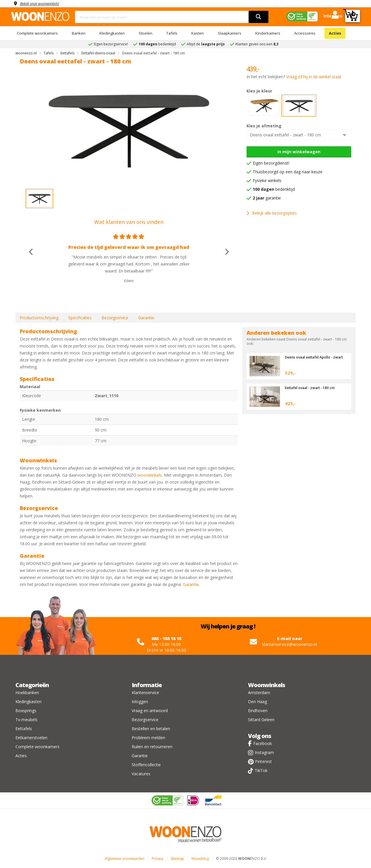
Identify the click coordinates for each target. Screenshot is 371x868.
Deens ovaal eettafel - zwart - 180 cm (285, 135)
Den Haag (257, 702)
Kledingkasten (112, 33)
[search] (258, 17)
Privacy (158, 859)
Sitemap (177, 859)
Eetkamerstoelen (31, 738)
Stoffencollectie (146, 765)
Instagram (264, 752)
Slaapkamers (230, 33)
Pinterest (263, 761)
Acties (335, 33)
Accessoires (305, 33)
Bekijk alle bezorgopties (272, 213)
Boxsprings (26, 711)
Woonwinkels (266, 685)
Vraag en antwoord (150, 711)
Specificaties (80, 318)
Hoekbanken (27, 693)
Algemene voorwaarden (125, 859)
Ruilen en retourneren (152, 747)
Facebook (263, 743)
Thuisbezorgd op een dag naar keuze (288, 172)
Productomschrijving (39, 318)
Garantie (146, 318)
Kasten (198, 33)
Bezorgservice (115, 318)
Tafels (172, 33)
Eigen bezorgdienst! (271, 163)
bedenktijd (274, 189)
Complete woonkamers (37, 33)
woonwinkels (150, 475)
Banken (79, 33)
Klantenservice (145, 693)
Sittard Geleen (261, 720)
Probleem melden (148, 738)
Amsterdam (259, 693)
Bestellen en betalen (151, 729)
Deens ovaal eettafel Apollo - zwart (312, 359)
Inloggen (140, 702)
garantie (267, 198)
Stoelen (146, 33)
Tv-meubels (26, 720)
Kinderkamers (268, 33)
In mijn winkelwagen (299, 152)
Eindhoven (258, 711)
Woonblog (200, 859)
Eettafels (24, 729)
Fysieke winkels (267, 180)
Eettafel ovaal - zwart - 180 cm (313, 388)
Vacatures (141, 774)
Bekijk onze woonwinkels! (43, 3)
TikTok (261, 770)
